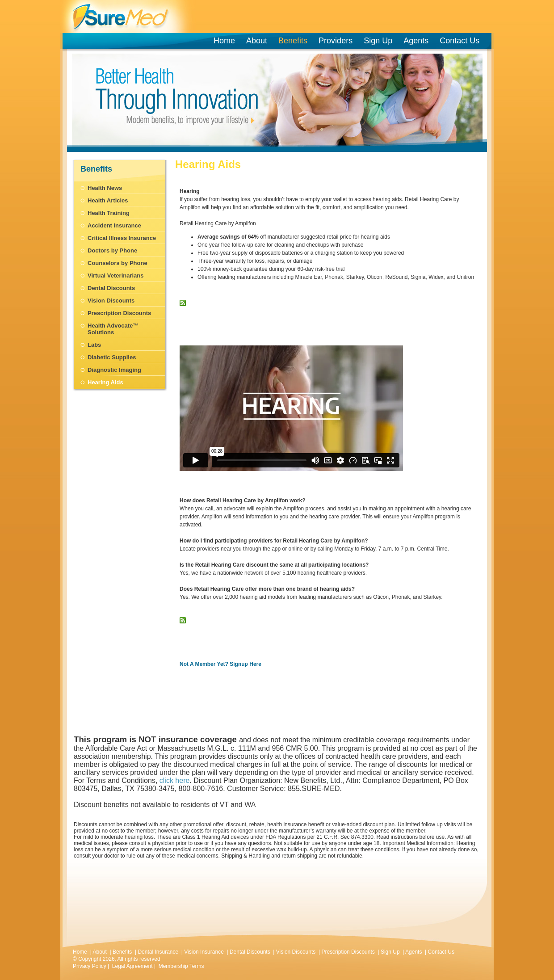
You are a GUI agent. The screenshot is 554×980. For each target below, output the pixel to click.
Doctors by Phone (112, 250)
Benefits (293, 41)
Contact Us (460, 41)
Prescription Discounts (119, 313)
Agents (416, 41)
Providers (337, 41)
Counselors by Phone (118, 263)
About (257, 41)
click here (175, 780)
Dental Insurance (158, 952)
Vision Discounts (111, 301)
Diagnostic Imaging (114, 370)
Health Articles (108, 200)
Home (224, 41)
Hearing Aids (105, 382)
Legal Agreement (132, 966)
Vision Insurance (204, 952)
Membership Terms (181, 966)
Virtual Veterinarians (116, 275)
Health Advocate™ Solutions (113, 329)
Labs (94, 345)
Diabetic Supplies (112, 357)
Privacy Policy (90, 966)
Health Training (109, 213)
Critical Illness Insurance (122, 238)
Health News (105, 188)
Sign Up (378, 41)
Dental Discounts (111, 288)
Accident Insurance (114, 225)
